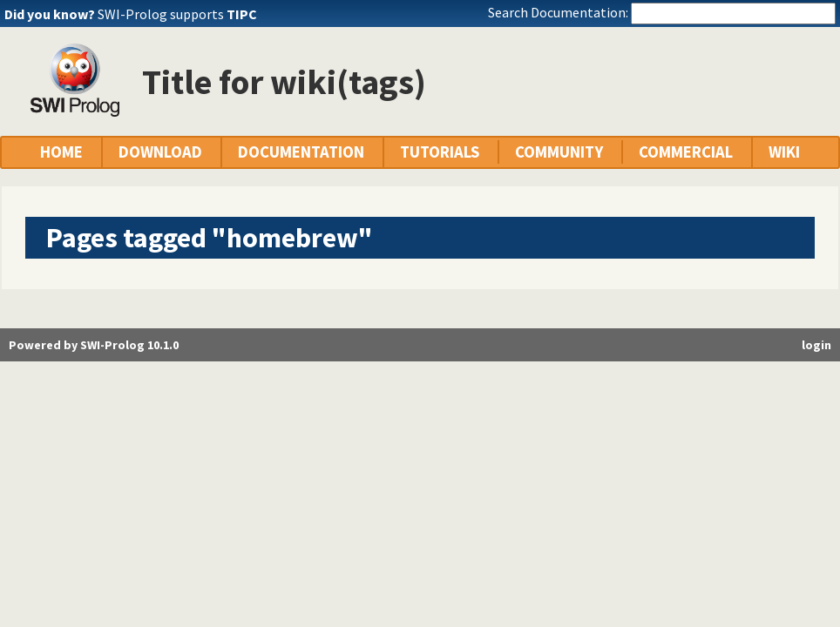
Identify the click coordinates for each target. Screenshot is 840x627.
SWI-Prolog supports (177, 14)
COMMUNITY (559, 152)
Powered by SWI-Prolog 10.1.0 (94, 345)
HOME (61, 152)
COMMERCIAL (686, 152)
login (816, 345)
